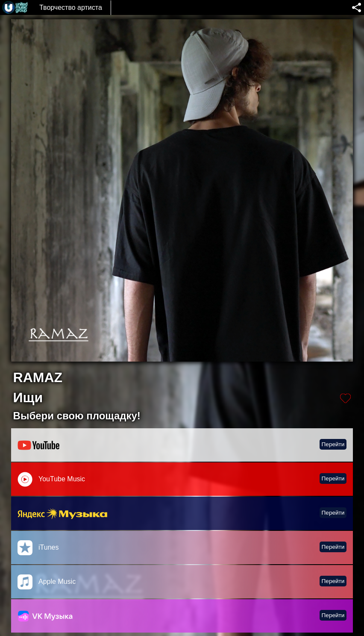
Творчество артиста (71, 7)
